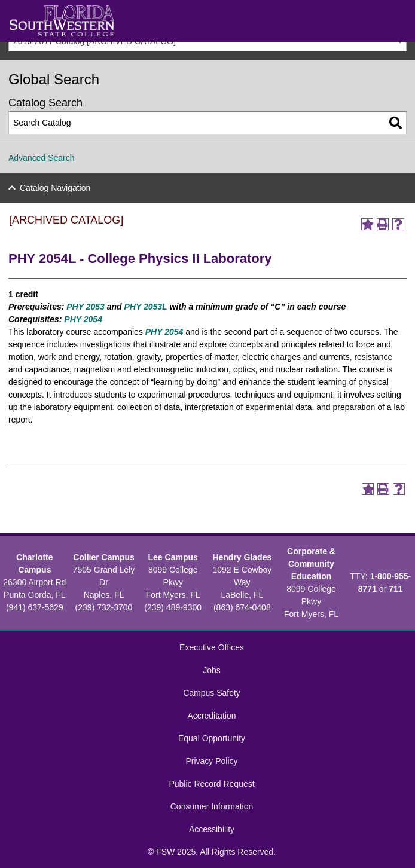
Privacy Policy (211, 761)
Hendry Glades (242, 557)
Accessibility (212, 829)
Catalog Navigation (55, 188)
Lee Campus (173, 557)
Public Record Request (211, 784)
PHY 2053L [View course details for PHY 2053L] (146, 307)
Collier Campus (104, 557)
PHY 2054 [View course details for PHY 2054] (83, 319)
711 (396, 589)
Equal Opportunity (212, 738)
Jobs (212, 670)
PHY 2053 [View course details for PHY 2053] (86, 307)
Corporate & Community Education (311, 564)
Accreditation (212, 716)
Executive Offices (212, 647)
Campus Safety (212, 693)
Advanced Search (42, 158)
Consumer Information (212, 806)
